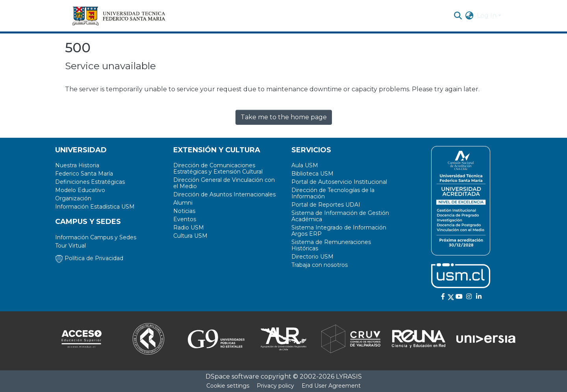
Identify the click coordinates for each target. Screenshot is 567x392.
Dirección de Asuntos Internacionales (224, 194)
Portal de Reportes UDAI (326, 205)
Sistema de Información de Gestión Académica (340, 216)
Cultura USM (190, 236)
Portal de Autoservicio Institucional (339, 182)
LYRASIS (349, 376)
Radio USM (189, 227)
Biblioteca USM (312, 174)
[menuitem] (470, 16)
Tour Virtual (70, 246)
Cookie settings (228, 386)
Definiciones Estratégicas (90, 182)
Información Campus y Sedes (96, 237)
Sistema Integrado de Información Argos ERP (339, 231)
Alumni (183, 203)
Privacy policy (275, 386)
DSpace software (232, 376)
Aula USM (305, 165)
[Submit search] (458, 16)
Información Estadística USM (95, 207)
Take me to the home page (284, 117)
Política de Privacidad (89, 258)
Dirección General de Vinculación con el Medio (224, 183)
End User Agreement (331, 386)
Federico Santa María (84, 174)
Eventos (185, 219)
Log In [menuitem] (487, 16)
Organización (73, 198)
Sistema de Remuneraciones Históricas (331, 245)
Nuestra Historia (77, 165)
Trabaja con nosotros (320, 265)
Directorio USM (312, 257)
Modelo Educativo (80, 190)
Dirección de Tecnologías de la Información (333, 193)
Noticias (184, 211)
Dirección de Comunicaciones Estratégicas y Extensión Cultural (218, 168)
